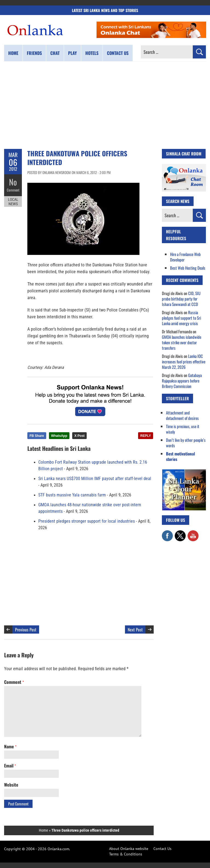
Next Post (135, 629)
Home (13, 53)
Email (10, 766)
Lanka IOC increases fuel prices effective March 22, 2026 (184, 361)
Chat (55, 53)
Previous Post (26, 629)
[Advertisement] (105, 105)
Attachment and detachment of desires (182, 415)
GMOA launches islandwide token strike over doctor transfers (182, 342)
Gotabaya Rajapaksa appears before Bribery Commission (182, 381)
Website (11, 785)
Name (10, 746)
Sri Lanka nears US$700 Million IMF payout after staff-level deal (95, 479)
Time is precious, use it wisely (183, 429)
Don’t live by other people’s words (186, 443)
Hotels (92, 53)
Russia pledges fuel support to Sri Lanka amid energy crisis (181, 318)
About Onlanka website (129, 849)
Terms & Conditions (126, 854)
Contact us (118, 53)
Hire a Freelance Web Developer (185, 257)
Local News (13, 202)
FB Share (37, 436)
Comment (13, 190)
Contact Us (162, 849)
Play (72, 53)
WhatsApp (59, 436)
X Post (79, 436)
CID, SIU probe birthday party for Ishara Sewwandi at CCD (181, 299)
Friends (34, 53)
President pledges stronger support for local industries (87, 521)
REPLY (146, 436)
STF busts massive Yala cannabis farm (72, 495)
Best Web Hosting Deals (188, 268)
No (13, 182)
